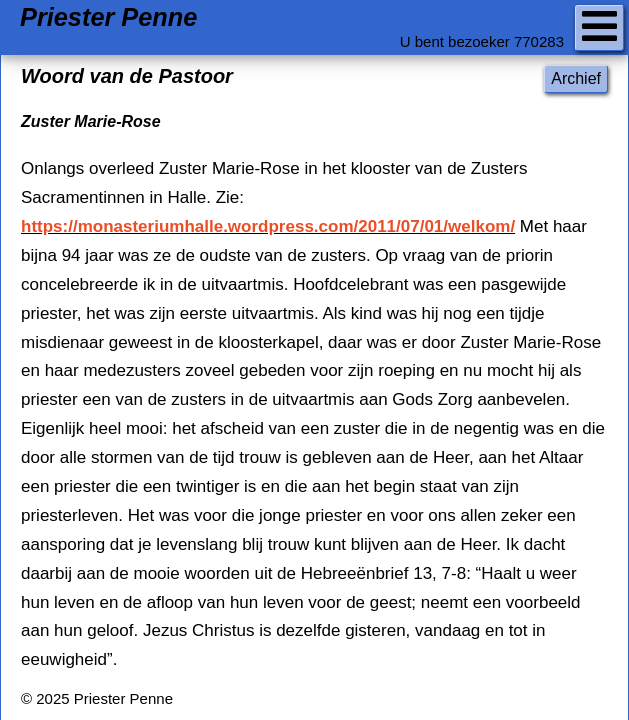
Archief (576, 78)
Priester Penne (108, 17)
